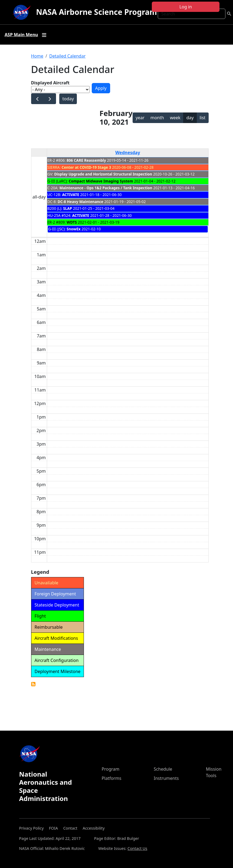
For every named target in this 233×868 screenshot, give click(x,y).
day (190, 118)
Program (111, 769)
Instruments (166, 778)
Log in (186, 7)
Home (37, 56)
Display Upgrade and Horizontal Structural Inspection (103, 174)
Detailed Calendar (67, 56)
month (157, 118)
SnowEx (74, 229)
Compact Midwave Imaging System (101, 181)
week (175, 118)
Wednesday (128, 153)
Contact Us (137, 848)
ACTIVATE (70, 195)
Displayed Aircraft (50, 83)
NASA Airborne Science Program (96, 12)
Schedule (163, 769)
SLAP (68, 208)
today (68, 99)
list (202, 118)
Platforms (112, 778)
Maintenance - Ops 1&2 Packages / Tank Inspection (106, 188)
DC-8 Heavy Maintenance (81, 202)
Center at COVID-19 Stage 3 (86, 167)
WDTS (72, 222)
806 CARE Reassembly (86, 160)
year (140, 118)
